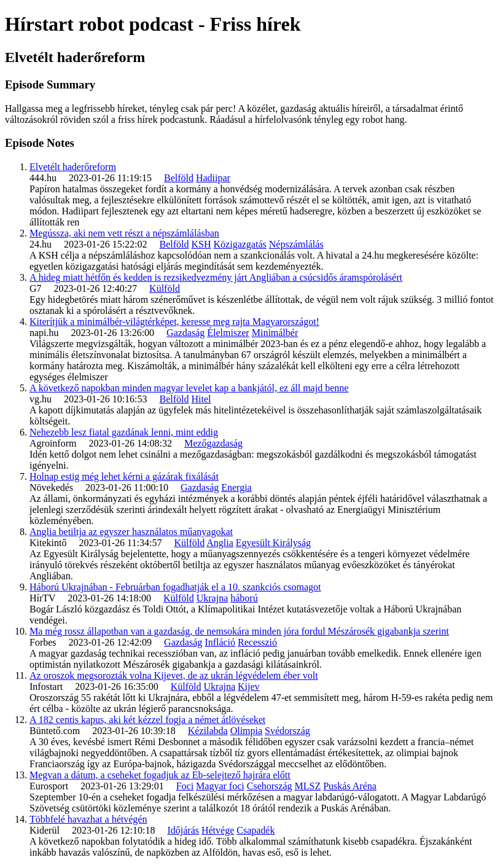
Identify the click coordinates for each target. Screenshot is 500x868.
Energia (236, 487)
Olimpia (246, 731)
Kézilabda (208, 731)
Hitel (201, 399)
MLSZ (308, 786)
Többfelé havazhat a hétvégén (88, 819)
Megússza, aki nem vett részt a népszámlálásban (124, 233)
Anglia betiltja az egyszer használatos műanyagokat (131, 532)
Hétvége (218, 830)
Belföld (179, 178)
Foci (185, 786)
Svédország (287, 731)
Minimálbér (275, 333)
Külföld (165, 288)
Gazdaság (186, 333)
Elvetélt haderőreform (73, 167)
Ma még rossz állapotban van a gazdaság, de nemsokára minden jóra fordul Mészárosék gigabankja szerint (239, 631)
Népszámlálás (296, 244)
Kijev (249, 686)
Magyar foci (220, 786)
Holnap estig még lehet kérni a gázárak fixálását (124, 476)
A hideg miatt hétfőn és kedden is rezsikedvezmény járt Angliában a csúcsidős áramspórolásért (216, 277)
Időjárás (183, 830)
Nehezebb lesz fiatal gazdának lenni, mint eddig (124, 432)
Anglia (220, 543)
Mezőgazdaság (213, 443)
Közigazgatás (240, 244)
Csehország (270, 786)
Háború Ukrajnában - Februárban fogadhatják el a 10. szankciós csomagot (175, 587)
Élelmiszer (228, 333)
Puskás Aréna (350, 786)
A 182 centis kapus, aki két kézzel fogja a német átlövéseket (147, 720)
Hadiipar (213, 178)
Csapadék (256, 830)
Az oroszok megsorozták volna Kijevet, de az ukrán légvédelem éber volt (174, 675)
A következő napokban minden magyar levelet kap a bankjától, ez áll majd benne (189, 388)
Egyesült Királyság (273, 543)
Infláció (220, 642)
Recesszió (257, 642)
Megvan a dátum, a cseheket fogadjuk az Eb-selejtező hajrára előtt (160, 775)
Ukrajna (213, 598)
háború (244, 598)
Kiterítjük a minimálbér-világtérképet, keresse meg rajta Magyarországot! (174, 322)
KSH (201, 244)
